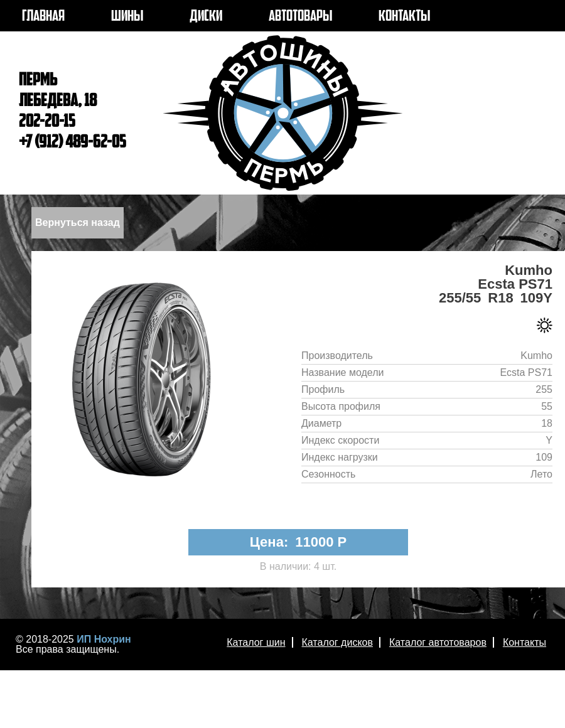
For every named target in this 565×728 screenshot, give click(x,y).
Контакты (525, 642)
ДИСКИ (206, 17)
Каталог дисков (337, 642)
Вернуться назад (78, 222)
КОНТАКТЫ (404, 17)
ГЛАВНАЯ (43, 17)
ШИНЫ (127, 17)
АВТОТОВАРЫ (300, 17)
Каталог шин (256, 642)
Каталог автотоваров (438, 642)
